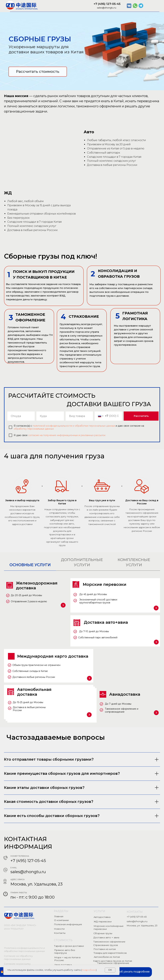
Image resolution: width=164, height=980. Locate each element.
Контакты (60, 933)
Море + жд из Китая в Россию (67, 959)
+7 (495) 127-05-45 (107, 4)
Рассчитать (141, 416)
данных (111, 426)
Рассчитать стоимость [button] (38, 72)
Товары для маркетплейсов (110, 953)
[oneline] (21, 416)
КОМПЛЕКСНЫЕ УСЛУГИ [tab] (134, 562)
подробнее (89, 970)
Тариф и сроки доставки (69, 946)
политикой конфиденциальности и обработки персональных (69, 426)
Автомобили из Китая (107, 957)
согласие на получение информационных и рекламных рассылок (67, 435)
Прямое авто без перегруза (65, 952)
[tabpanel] (82, 649)
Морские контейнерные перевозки (109, 927)
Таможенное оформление (109, 942)
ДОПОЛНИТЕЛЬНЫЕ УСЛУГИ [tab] (82, 562)
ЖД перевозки (103, 922)
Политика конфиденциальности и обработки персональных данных (24, 950)
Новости (59, 929)
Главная (59, 916)
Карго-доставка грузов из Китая (113, 961)
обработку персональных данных (34, 429)
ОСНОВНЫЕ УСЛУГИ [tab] (30, 565)
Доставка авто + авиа (106, 937)
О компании (61, 920)
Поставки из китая (105, 949)
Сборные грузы (103, 933)
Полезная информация (68, 924)
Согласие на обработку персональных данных (18, 957)
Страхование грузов (106, 945)
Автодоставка (102, 917)
